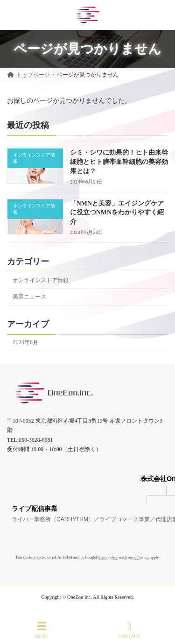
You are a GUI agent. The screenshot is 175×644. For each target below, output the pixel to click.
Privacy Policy (107, 557)
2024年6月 (25, 342)
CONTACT (129, 630)
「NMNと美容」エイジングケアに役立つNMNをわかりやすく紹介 (117, 212)
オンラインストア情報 (41, 280)
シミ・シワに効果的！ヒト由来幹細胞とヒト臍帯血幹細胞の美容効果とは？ (119, 162)
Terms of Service (137, 557)
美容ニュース (29, 297)
